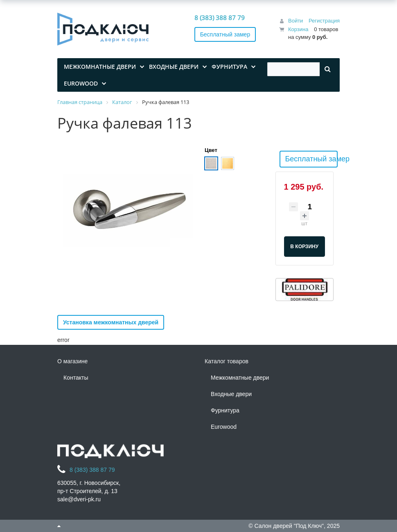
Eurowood (224, 427)
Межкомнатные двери (240, 378)
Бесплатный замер (225, 34)
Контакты (76, 378)
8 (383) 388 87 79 (220, 18)
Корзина (298, 29)
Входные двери (231, 394)
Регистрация (324, 21)
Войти (295, 21)
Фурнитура (225, 410)
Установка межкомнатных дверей (111, 322)
